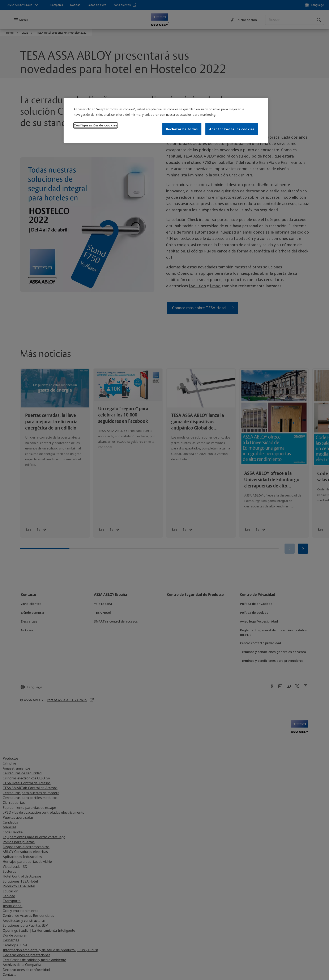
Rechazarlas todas (182, 129)
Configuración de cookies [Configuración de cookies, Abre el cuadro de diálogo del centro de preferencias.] (96, 125)
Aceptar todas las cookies (232, 129)
